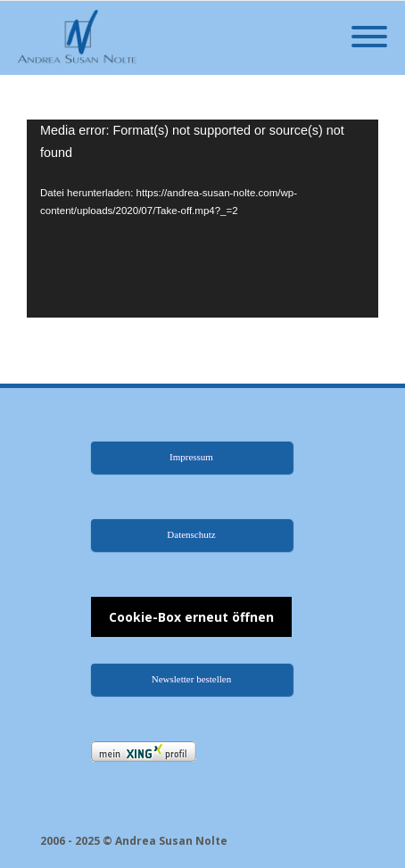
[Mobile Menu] (369, 37)
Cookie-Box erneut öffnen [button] (191, 617)
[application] (202, 219)
